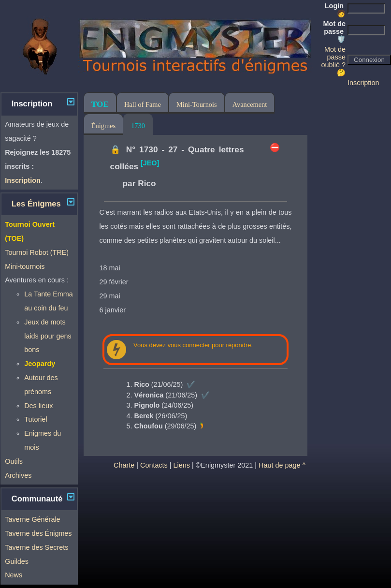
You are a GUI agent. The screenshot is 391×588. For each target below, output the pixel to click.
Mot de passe (334, 31)
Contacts (154, 465)
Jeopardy (40, 364)
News (14, 575)
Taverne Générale (32, 519)
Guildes (17, 561)
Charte (124, 465)
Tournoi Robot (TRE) (37, 252)
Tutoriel (36, 419)
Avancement (250, 104)
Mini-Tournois (197, 104)
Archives (18, 475)
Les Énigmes (36, 204)
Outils (14, 461)
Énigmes (103, 126)
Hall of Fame (143, 104)
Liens (182, 465)
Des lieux (38, 406)
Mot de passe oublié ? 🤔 (333, 61)
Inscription (363, 83)
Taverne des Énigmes (38, 533)
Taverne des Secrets (36, 547)
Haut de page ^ (282, 465)
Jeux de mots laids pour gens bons (48, 336)
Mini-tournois (25, 266)
